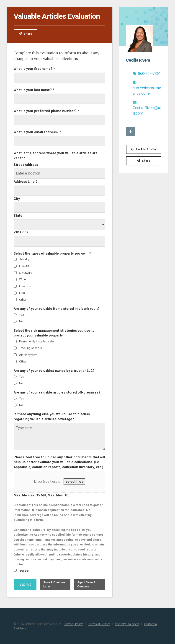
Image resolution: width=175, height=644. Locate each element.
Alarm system (28, 354)
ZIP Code (21, 232)
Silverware (26, 272)
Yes (22, 314)
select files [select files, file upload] (74, 481)
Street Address (26, 164)
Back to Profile (143, 149)
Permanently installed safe (36, 341)
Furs (22, 293)
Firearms (25, 286)
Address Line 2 (26, 181)
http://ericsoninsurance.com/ (147, 88)
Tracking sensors (31, 348)
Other (23, 299)
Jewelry (24, 259)
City (17, 198)
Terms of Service (99, 624)
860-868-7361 (147, 74)
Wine (22, 279)
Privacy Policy (73, 624)
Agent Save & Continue (86, 584)
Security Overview (127, 624)
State (18, 215)
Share (25, 34)
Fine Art (24, 266)
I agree (23, 570)
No (21, 321)
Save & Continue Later (54, 584)
